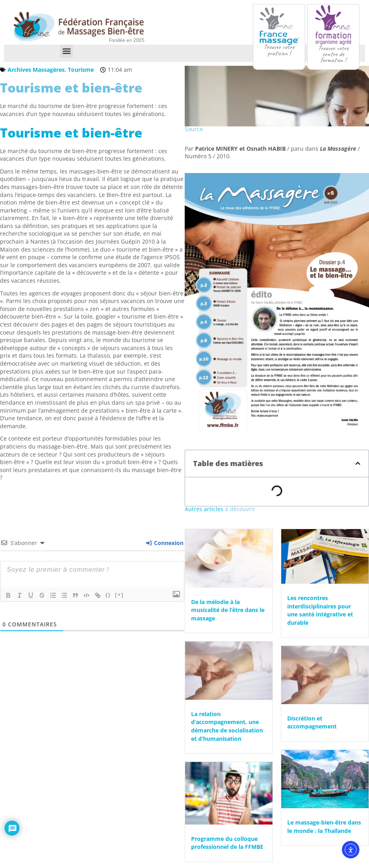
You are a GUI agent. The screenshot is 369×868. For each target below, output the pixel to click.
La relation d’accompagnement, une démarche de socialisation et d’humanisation (227, 726)
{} (108, 594)
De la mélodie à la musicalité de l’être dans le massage (228, 610)
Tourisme (81, 69)
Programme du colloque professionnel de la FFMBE (227, 842)
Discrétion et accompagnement (312, 722)
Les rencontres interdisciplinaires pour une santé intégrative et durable (320, 610)
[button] (66, 51)
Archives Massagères (36, 69)
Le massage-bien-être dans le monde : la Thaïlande (324, 826)
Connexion (165, 542)
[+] (119, 594)
